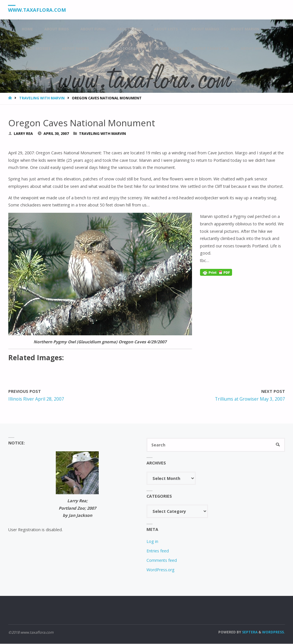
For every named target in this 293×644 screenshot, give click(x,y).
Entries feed (158, 551)
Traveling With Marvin (42, 98)
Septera (249, 632)
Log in (152, 542)
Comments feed (162, 561)
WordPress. (274, 632)
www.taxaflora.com (38, 10)
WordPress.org (161, 570)
